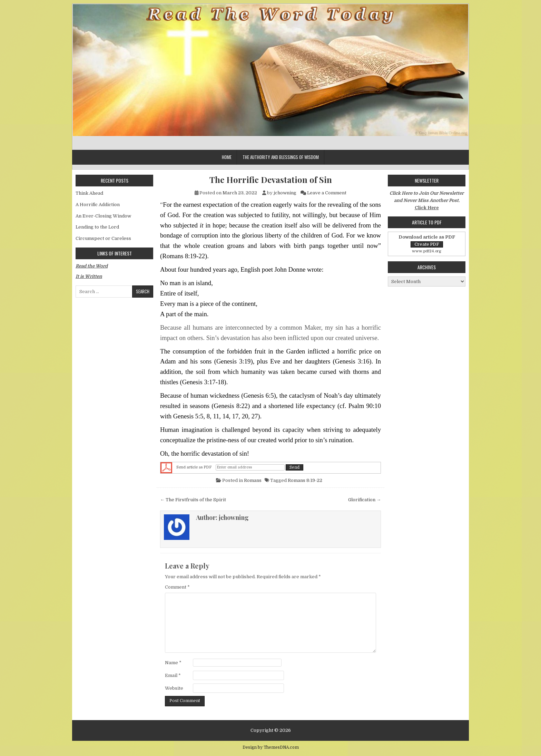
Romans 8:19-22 (305, 480)
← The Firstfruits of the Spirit (193, 500)
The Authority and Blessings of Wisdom (281, 157)
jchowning (285, 193)
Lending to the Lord (97, 227)
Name (173, 663)
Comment (177, 587)
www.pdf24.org (427, 251)
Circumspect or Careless (103, 238)
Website (174, 688)
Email (173, 675)
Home (227, 157)
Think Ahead (89, 193)
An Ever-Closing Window (103, 216)
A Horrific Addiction (98, 205)
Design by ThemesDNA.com (271, 747)
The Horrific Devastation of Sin (271, 180)
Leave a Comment (327, 193)
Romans (253, 480)
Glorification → (365, 500)
